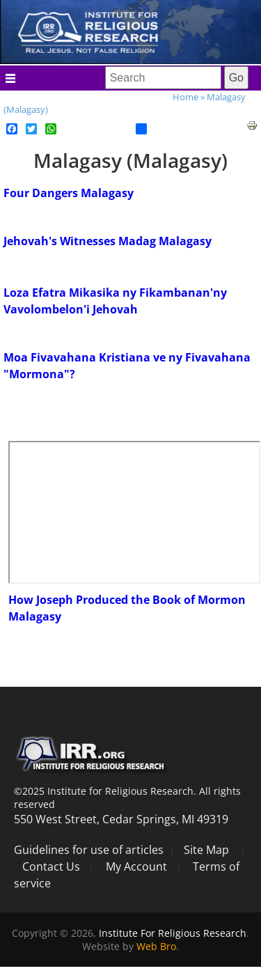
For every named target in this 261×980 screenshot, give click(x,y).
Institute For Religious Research (173, 933)
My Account (136, 866)
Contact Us (51, 866)
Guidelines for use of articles (89, 850)
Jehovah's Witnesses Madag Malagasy (108, 241)
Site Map (206, 850)
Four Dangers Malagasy (69, 193)
